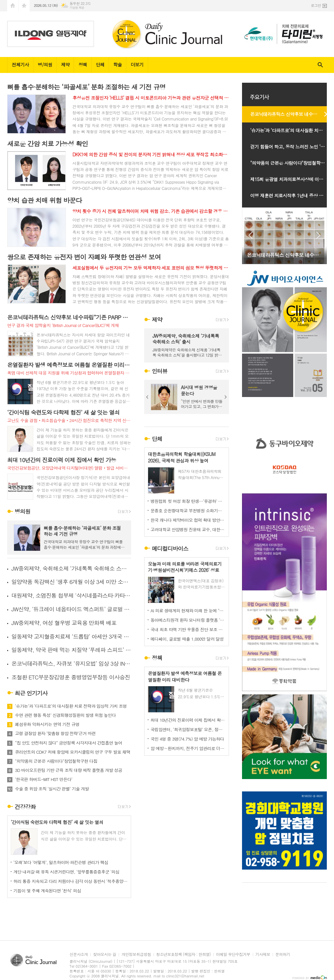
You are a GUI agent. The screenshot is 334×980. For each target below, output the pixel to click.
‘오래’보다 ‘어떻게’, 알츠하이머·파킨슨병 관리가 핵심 (61, 862)
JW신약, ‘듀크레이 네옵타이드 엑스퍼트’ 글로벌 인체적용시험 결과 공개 (71, 609)
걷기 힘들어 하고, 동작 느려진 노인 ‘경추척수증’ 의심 (292, 147)
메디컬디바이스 (170, 548)
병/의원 (45, 64)
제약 (65, 64)
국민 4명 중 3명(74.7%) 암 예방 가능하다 (187, 739)
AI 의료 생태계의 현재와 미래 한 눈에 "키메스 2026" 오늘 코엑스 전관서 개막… (188, 611)
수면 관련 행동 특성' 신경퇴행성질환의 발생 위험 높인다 (65, 715)
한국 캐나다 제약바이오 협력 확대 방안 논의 (188, 520)
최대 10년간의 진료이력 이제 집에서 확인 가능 (188, 720)
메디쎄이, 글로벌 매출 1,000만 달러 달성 (187, 639)
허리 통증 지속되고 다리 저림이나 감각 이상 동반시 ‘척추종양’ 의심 (70, 881)
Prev (147, 397)
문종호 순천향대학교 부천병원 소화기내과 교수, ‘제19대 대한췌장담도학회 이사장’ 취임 (188, 511)
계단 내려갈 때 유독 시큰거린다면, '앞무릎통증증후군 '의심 (66, 872)
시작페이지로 (13, 6)
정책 (83, 64)
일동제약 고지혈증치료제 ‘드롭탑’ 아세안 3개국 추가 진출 (71, 637)
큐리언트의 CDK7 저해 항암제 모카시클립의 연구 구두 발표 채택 (73, 752)
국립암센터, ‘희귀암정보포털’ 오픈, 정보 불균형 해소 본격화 (188, 729)
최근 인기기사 (31, 693)
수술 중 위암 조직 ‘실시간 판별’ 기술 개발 (52, 789)
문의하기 (283, 954)
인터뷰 (159, 371)
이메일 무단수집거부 (233, 954)
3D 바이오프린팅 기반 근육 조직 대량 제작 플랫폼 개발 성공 (69, 770)
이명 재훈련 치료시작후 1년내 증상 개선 (289, 195)
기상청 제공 (77, 8)
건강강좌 (25, 807)
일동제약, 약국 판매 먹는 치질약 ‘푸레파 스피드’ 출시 (71, 650)
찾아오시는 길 (105, 954)
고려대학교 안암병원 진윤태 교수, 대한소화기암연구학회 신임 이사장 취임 (188, 529)
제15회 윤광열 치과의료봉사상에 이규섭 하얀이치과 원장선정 (292, 179)
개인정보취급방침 (136, 954)
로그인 (316, 5)
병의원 (23, 512)
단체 (100, 64)
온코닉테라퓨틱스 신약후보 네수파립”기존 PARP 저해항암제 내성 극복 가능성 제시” (292, 114)
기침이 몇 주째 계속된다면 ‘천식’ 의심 (47, 891)
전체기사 (20, 64)
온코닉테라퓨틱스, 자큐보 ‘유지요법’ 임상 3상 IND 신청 (71, 664)
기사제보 (263, 954)
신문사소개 (79, 954)
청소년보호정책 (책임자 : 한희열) (183, 954)
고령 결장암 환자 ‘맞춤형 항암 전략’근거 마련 (55, 733)
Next (226, 397)
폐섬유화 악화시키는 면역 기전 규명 (47, 724)
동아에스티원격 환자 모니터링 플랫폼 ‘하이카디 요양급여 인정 (188, 620)
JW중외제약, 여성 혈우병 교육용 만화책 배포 (64, 623)
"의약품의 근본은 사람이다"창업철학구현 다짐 (56, 761)
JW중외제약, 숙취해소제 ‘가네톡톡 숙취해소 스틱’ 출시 (71, 568)
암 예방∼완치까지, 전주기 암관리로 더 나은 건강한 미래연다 (188, 748)
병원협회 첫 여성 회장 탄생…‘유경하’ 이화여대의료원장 (188, 501)
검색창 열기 (320, 65)
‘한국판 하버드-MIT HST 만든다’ (44, 779)
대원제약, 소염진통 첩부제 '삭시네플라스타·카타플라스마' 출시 (71, 596)
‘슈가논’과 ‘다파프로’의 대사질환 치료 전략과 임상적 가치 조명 (71, 706)
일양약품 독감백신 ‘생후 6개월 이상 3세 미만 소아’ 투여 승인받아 (71, 582)
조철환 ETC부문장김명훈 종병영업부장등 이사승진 (71, 677)
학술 (117, 64)
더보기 (137, 64)
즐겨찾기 (24, 6)
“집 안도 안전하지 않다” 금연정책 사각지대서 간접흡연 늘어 (69, 743)
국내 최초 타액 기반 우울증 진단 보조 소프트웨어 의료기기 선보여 (188, 629)
